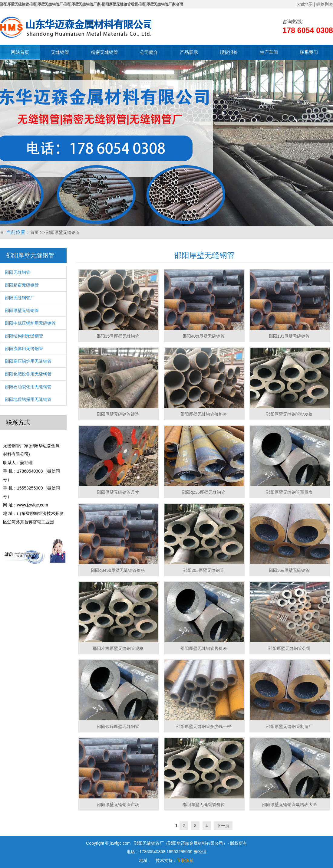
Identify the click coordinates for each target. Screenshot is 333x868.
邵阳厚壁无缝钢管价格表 (204, 414)
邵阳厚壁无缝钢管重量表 (289, 492)
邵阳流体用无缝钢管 (24, 349)
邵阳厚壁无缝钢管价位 (204, 804)
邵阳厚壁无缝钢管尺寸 (118, 492)
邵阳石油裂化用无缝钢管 (28, 387)
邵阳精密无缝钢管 (22, 285)
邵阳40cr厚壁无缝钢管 (204, 336)
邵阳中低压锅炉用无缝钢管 (30, 323)
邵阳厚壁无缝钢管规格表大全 (289, 804)
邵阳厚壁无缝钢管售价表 (204, 648)
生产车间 (269, 52)
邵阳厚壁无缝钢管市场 (118, 804)
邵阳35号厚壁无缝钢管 (118, 336)
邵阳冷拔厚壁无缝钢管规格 (118, 648)
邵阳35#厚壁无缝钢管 (289, 570)
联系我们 (309, 52)
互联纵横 (185, 860)
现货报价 (229, 52)
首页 (35, 232)
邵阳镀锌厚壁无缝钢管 (118, 726)
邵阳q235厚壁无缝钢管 (204, 492)
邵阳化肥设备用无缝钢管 (28, 374)
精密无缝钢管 (104, 52)
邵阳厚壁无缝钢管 (22, 310)
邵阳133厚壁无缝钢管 (289, 336)
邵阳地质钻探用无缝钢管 (28, 399)
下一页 (223, 826)
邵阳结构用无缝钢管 (24, 336)
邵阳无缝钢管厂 (20, 298)
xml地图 (305, 4)
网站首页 (20, 52)
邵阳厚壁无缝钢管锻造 (118, 414)
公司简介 (149, 52)
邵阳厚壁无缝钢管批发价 (289, 414)
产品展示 (189, 52)
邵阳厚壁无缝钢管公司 (289, 648)
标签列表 (325, 4)
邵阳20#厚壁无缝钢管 (204, 570)
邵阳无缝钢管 (18, 272)
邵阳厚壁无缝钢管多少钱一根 (204, 726)
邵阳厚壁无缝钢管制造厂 (289, 726)
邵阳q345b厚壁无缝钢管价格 (118, 570)
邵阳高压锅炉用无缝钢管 (28, 361)
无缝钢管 (60, 52)
